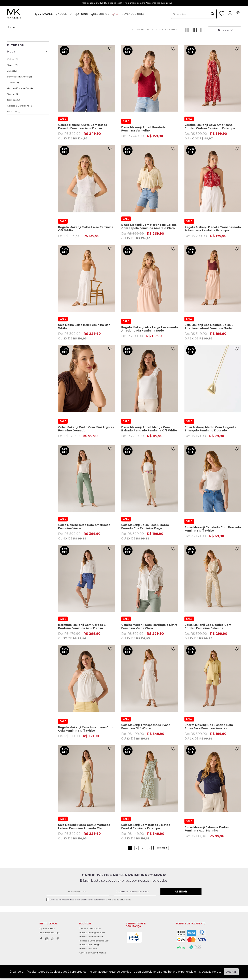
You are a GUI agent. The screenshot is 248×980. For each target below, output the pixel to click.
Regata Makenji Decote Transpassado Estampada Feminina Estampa (213, 229)
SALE (115, 14)
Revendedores (133, 14)
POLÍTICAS (85, 924)
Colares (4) (13, 82)
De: (87, 136)
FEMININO (82, 14)
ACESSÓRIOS (100, 14)
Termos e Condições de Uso (94, 940)
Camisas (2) (13, 100)
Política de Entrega (90, 944)
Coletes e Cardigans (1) (19, 106)
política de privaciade (120, 899)
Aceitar (231, 972)
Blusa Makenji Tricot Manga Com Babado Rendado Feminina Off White (149, 429)
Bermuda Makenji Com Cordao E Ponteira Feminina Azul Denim (82, 627)
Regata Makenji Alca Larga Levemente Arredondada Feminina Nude (150, 329)
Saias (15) (12, 71)
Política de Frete (88, 948)
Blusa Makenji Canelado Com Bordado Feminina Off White (213, 529)
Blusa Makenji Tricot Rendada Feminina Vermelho (143, 129)
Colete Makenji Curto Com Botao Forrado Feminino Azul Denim (83, 127)
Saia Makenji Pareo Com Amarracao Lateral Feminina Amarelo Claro (84, 826)
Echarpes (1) (14, 111)
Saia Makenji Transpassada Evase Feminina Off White (146, 726)
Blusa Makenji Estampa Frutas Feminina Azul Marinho (207, 829)
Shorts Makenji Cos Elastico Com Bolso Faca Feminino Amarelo (209, 726)
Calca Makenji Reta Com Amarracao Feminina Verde (84, 526)
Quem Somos (47, 928)
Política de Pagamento (92, 932)
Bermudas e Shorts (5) (19, 77)
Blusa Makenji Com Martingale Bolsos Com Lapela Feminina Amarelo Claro (149, 226)
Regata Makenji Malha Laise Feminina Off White (86, 229)
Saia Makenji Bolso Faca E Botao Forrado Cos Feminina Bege (145, 526)
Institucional (49, 924)
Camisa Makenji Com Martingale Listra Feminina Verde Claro (149, 627)
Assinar (181, 892)
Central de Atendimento (93, 952)
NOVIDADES (44, 14)
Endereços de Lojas (50, 932)
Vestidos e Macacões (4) (20, 88)
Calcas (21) (13, 59)
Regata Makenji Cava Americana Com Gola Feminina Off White (86, 729)
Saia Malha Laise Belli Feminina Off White (84, 327)
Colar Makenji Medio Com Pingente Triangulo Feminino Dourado (210, 429)
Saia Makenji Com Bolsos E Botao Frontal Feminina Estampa (146, 826)
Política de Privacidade (92, 936)
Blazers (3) (13, 94)
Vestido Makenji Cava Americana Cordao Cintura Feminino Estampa (210, 127)
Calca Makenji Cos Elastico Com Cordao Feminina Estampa (208, 627)
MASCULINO (64, 14)
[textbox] (194, 14)
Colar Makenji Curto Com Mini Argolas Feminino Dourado (86, 429)
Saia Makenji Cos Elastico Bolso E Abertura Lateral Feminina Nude (209, 327)
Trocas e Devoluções (90, 928)
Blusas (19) (13, 65)
